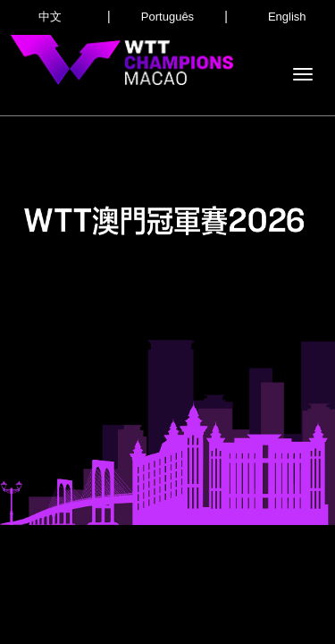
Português (167, 17)
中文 (50, 17)
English (287, 17)
